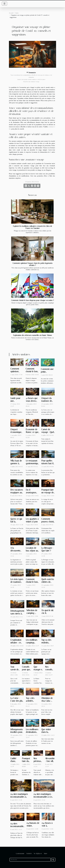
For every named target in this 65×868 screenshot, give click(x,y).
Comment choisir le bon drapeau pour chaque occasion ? (33, 300)
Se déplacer (38, 853)
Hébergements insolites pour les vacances (17, 732)
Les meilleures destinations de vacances (32, 732)
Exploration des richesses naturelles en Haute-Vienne (33, 335)
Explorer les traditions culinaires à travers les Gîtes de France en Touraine (32, 227)
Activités (29, 853)
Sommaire (32, 73)
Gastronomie (20, 853)
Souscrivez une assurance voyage (31, 82)
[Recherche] (30, 860)
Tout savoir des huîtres (15, 670)
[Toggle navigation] (4, 4)
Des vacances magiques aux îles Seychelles (17, 493)
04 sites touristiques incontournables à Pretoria (19, 797)
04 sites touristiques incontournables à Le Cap (43, 797)
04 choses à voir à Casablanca (47, 826)
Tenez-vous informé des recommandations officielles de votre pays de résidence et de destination (31, 76)
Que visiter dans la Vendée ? (46, 732)
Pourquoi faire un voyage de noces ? (48, 493)
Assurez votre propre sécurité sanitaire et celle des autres (31, 80)
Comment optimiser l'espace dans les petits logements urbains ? (33, 264)
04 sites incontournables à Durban (17, 826)
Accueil (11, 13)
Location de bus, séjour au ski (32, 551)
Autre (17, 13)
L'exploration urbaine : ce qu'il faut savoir (17, 643)
